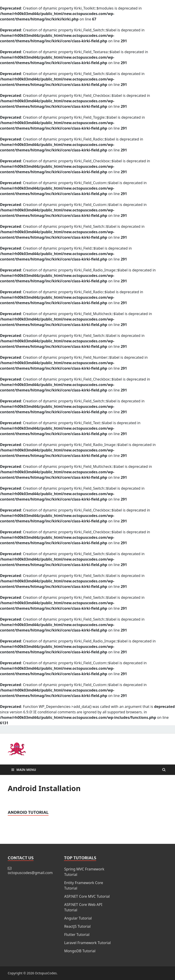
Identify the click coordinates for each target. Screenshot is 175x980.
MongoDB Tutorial (80, 951)
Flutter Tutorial (77, 935)
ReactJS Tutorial (77, 926)
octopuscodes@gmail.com (30, 873)
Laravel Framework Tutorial (87, 943)
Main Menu (26, 770)
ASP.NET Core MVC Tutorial (87, 896)
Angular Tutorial (78, 918)
